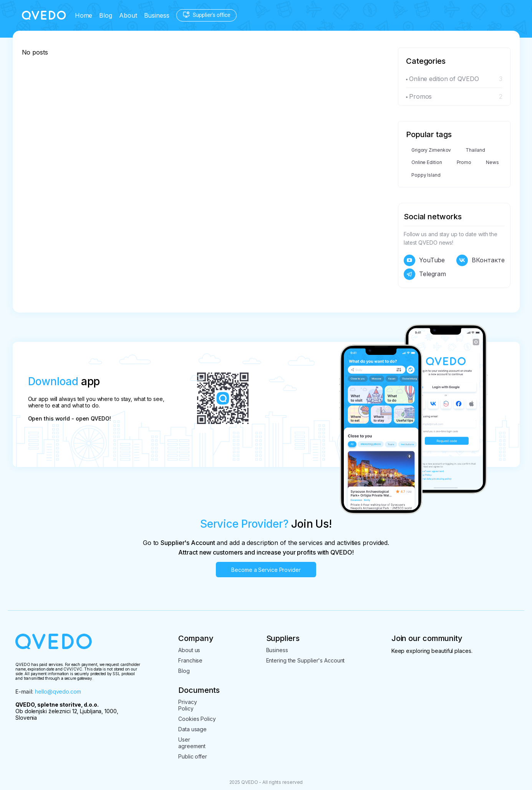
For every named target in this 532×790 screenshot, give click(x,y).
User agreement (192, 743)
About (128, 15)
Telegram (433, 274)
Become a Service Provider (266, 570)
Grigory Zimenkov (431, 150)
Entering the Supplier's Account (306, 660)
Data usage (192, 729)
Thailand (475, 150)
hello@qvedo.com (58, 691)
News (492, 162)
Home (84, 15)
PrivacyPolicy (187, 705)
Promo (464, 162)
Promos (420, 96)
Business (157, 15)
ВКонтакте (488, 260)
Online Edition (427, 162)
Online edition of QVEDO (444, 79)
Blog (106, 15)
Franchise (190, 660)
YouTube (432, 260)
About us (189, 650)
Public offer (193, 756)
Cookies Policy (197, 719)
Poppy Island (426, 175)
